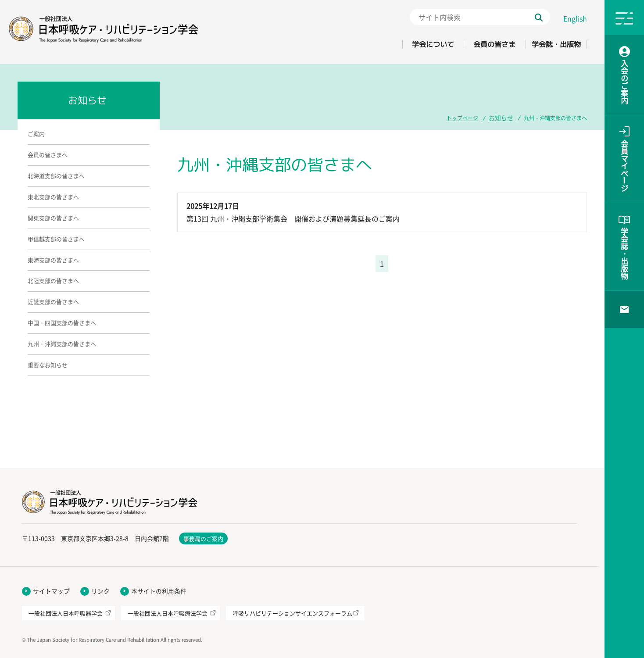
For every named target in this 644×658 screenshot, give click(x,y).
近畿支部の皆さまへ (53, 302)
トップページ (466, 117)
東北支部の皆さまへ (53, 197)
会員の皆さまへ (48, 155)
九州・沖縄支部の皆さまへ (62, 344)
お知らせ (503, 117)
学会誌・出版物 (551, 44)
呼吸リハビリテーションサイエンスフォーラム (292, 613)
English (575, 18)
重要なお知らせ (48, 365)
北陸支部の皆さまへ (53, 281)
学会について (404, 44)
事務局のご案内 (203, 538)
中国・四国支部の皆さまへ (62, 323)
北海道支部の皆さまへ (56, 176)
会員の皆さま (477, 44)
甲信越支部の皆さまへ (56, 239)
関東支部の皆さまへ (53, 218)
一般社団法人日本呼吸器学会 (66, 613)
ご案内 (36, 134)
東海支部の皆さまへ (53, 260)
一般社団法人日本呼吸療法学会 (168, 613)
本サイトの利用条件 (159, 591)
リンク (100, 591)
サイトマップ (51, 591)
